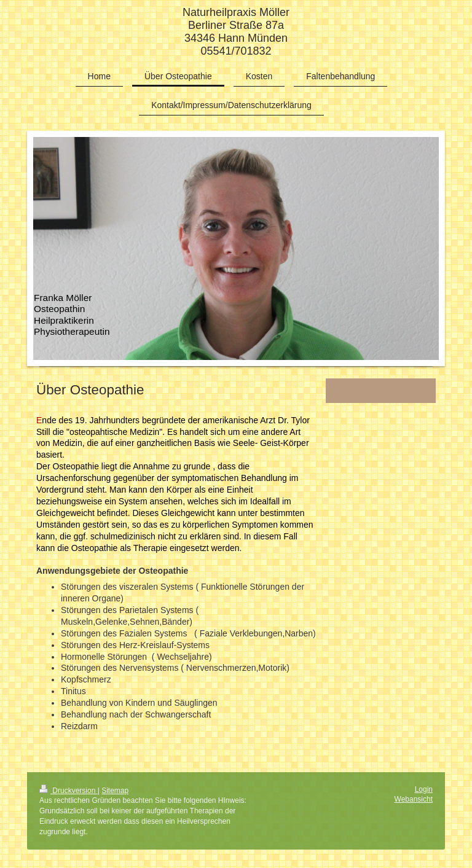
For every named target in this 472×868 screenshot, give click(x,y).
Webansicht (414, 799)
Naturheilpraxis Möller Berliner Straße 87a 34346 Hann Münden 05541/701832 (236, 32)
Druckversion (69, 791)
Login (424, 789)
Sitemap (115, 791)
